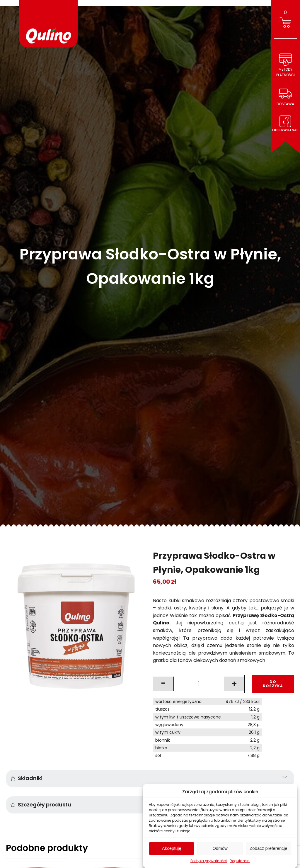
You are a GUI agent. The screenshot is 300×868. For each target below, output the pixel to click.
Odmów (220, 848)
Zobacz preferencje (268, 848)
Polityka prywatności (209, 861)
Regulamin (240, 861)
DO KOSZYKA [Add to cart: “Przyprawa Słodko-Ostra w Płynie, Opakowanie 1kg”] (273, 684)
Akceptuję (172, 848)
